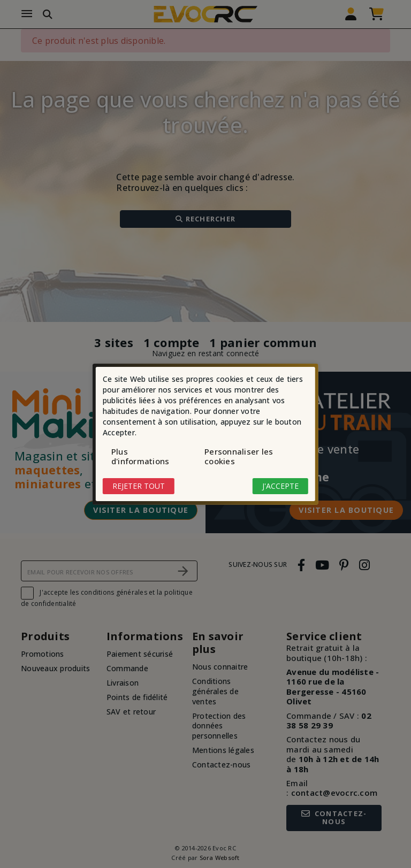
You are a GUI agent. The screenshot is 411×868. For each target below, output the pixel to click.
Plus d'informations (140, 456)
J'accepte (280, 486)
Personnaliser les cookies (239, 456)
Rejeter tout (139, 486)
